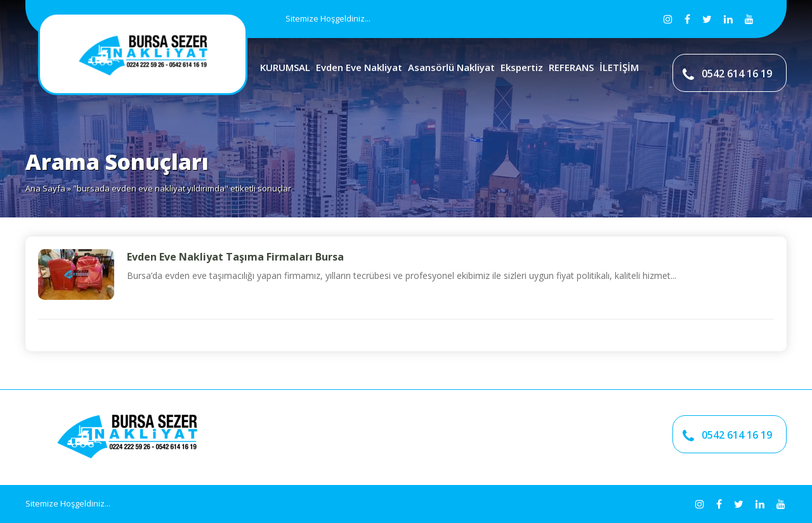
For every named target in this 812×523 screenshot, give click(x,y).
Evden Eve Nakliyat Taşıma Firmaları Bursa (235, 257)
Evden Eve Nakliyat (359, 67)
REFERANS (571, 67)
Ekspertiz (522, 67)
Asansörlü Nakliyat (451, 67)
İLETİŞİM (619, 67)
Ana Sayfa (45, 188)
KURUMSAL (285, 67)
